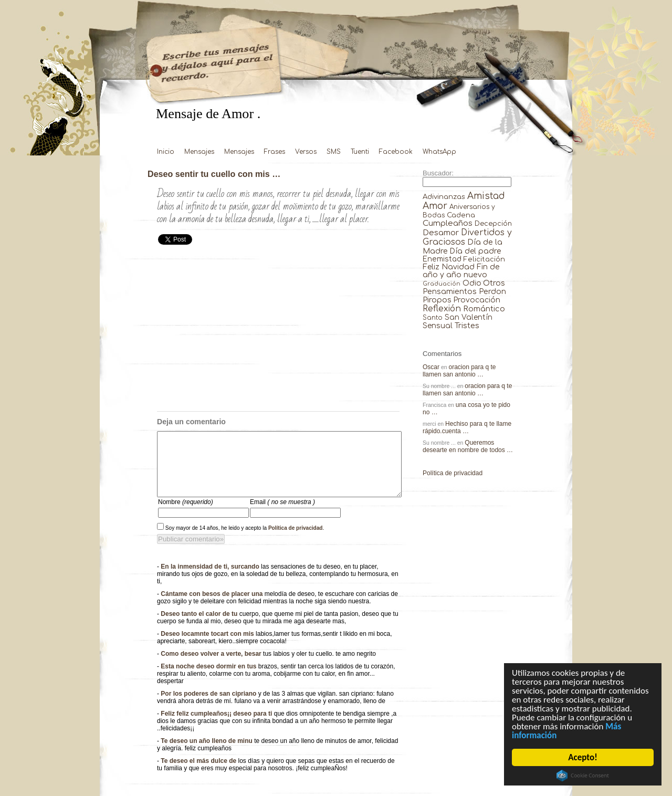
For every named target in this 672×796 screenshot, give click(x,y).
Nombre (186, 515)
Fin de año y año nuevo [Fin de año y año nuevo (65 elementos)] (461, 271)
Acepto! (583, 757)
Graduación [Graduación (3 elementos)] (442, 284)
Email (282, 515)
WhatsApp (439, 152)
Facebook (396, 152)
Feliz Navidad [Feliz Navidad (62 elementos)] (449, 267)
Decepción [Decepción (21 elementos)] (493, 224)
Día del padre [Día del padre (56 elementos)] (475, 251)
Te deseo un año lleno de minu (207, 753)
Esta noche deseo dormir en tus (209, 679)
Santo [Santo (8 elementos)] (433, 318)
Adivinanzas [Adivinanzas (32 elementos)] (444, 197)
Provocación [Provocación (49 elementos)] (477, 300)
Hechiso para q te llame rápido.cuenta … (467, 427)
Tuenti (360, 152)
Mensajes (199, 152)
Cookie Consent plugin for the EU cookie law (583, 776)
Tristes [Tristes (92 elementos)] (467, 326)
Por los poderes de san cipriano (209, 706)
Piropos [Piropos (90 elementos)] (437, 300)
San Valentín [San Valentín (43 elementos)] (469, 317)
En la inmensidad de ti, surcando (211, 579)
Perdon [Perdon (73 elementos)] (492, 291)
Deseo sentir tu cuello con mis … (214, 174)
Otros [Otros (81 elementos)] (494, 283)
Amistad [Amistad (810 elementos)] (486, 196)
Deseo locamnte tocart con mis (208, 646)
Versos (306, 152)
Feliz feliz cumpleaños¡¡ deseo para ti (217, 726)
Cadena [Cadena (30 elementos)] (461, 215)
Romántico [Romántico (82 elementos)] (484, 309)
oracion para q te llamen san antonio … (459, 371)
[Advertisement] (278, 332)
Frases (275, 152)
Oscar (431, 367)
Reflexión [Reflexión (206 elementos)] (442, 309)
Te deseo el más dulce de (199, 773)
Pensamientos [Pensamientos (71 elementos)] (450, 291)
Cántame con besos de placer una (212, 606)
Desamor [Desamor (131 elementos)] (441, 233)
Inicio (166, 152)
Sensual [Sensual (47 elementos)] (438, 326)
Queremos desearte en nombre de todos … (468, 446)
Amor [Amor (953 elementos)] (435, 206)
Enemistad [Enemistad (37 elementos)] (442, 259)
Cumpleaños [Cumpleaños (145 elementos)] (448, 223)
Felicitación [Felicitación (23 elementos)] (484, 259)
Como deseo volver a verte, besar (212, 666)
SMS (334, 152)
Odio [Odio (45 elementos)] (472, 283)
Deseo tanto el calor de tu (200, 626)
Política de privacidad (296, 541)
